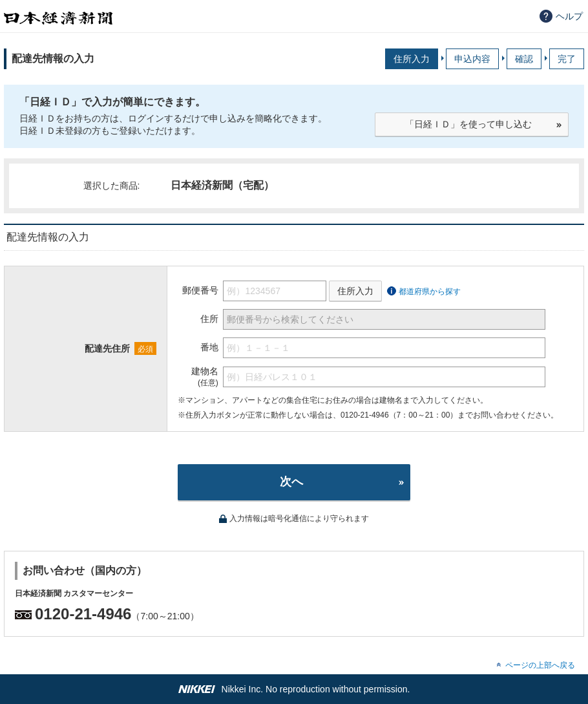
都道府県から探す (430, 292)
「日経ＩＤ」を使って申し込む (468, 124)
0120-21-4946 (83, 614)
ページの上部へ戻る (540, 665)
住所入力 (355, 291)
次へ (291, 482)
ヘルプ (569, 16)
